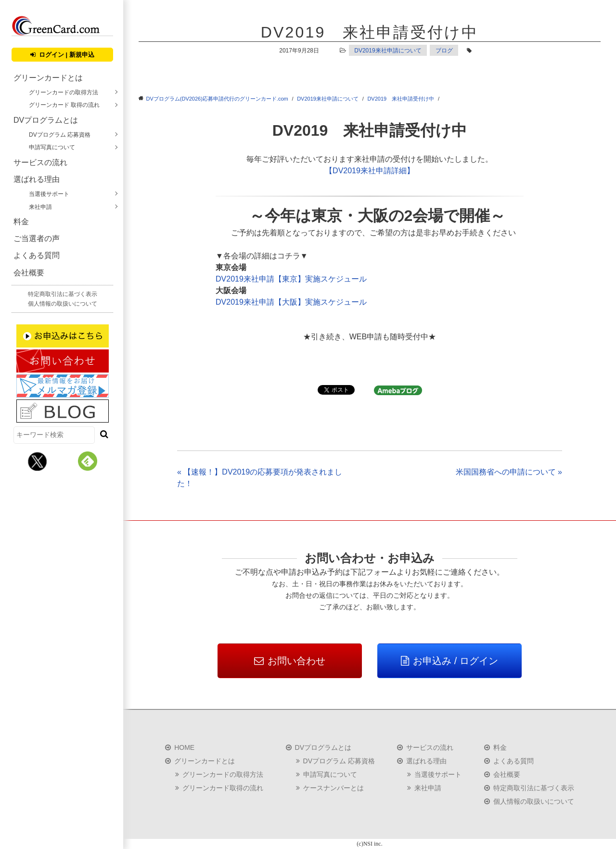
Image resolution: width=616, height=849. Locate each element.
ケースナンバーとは (334, 788)
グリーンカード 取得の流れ (64, 105)
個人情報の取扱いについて (63, 304)
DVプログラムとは (46, 120)
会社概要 (29, 273)
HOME (184, 747)
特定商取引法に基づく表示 (63, 294)
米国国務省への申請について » (509, 472)
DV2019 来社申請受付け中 (401, 99)
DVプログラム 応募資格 (60, 135)
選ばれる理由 (37, 179)
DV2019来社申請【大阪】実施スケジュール (291, 302)
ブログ (444, 51)
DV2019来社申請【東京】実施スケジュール (291, 279)
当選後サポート (49, 194)
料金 (21, 222)
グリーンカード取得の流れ (223, 788)
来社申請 (40, 207)
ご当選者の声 (37, 238)
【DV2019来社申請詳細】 (370, 171)
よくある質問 (37, 255)
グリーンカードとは (48, 78)
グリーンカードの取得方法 (64, 92)
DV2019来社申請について (388, 51)
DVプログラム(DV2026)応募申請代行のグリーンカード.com (217, 99)
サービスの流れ (40, 162)
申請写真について (52, 147)
